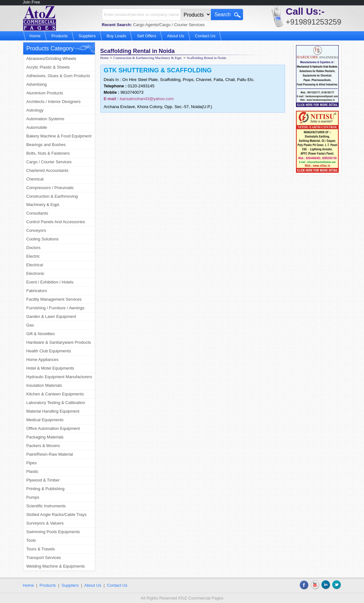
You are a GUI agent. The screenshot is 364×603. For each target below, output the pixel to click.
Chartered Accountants (47, 170)
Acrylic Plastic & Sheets (48, 67)
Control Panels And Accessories (56, 222)
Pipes (32, 463)
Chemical (35, 179)
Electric (33, 256)
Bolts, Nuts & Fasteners (48, 153)
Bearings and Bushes (46, 145)
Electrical (35, 265)
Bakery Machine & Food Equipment (59, 136)
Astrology (35, 110)
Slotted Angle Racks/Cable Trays (57, 515)
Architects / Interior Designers (54, 102)
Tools (31, 540)
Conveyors (36, 230)
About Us (176, 36)
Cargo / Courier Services (49, 162)
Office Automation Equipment (53, 428)
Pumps (33, 497)
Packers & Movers (43, 446)
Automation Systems (45, 119)
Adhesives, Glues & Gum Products (58, 76)
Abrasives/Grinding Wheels (51, 59)
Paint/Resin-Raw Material (50, 454)
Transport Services (44, 558)
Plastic (32, 471)
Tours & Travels (41, 549)
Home (35, 36)
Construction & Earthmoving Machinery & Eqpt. (52, 200)
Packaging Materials (45, 437)
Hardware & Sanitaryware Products (59, 342)
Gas (30, 325)
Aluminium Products (45, 93)
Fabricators (37, 291)
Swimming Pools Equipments (53, 532)
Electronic (36, 273)
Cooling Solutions (43, 239)
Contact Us (205, 36)
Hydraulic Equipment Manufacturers (59, 377)
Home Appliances (43, 360)
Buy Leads (116, 36)
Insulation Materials (44, 385)
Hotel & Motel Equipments (50, 368)
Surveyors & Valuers (45, 523)
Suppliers (87, 36)
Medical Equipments (45, 420)
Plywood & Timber (43, 480)
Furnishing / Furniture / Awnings (56, 308)
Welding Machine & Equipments (56, 566)
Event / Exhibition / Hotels (50, 282)
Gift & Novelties (41, 334)
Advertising (37, 84)
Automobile (37, 127)
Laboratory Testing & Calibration (56, 403)
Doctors (34, 248)
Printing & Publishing (46, 489)
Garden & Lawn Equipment (51, 316)
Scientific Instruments (46, 506)
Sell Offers (146, 36)
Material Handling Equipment (53, 411)
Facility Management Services (54, 299)
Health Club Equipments (49, 351)
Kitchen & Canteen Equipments (55, 394)
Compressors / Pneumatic (50, 188)
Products (59, 36)
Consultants (37, 213)
